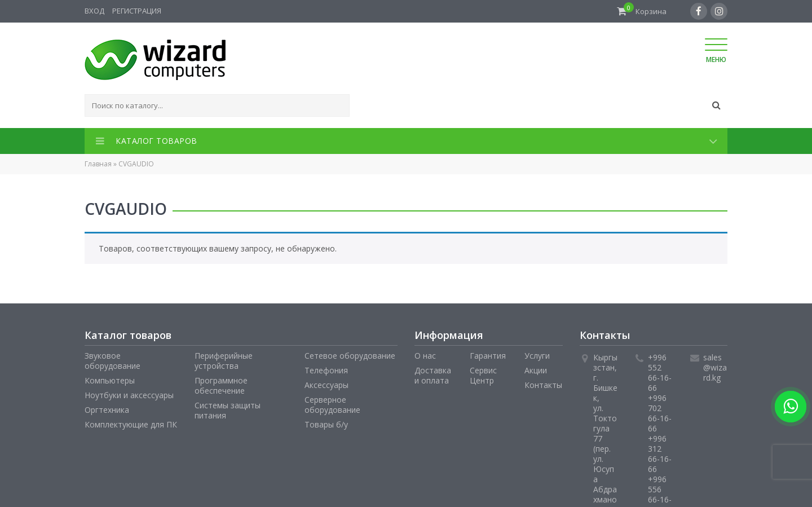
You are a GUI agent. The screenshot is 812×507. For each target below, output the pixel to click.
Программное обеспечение (221, 385)
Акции (536, 370)
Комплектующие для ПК (131, 424)
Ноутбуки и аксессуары (129, 395)
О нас (425, 356)
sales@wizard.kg (715, 367)
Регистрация (137, 11)
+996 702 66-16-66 (660, 413)
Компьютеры (110, 380)
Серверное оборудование (332, 405)
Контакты (543, 385)
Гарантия (488, 356)
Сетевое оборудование (350, 356)
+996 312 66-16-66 (660, 454)
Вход (94, 11)
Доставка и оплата (433, 375)
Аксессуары (326, 385)
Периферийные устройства (224, 361)
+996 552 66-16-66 (660, 372)
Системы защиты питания (228, 410)
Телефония (326, 370)
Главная (98, 164)
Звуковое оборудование (112, 361)
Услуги (537, 356)
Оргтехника (107, 410)
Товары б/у (326, 424)
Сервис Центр (483, 375)
